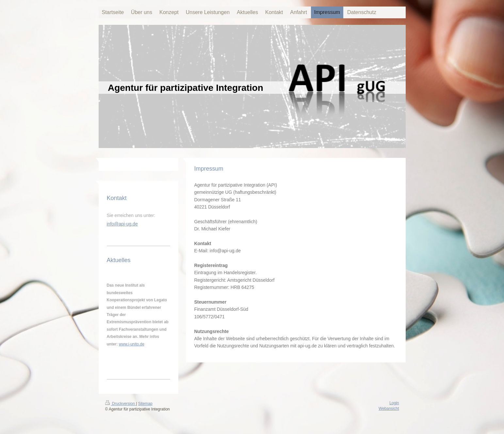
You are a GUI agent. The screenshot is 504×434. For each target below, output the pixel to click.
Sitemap (145, 404)
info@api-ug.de (122, 224)
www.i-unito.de (132, 344)
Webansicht (389, 409)
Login (394, 403)
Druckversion (121, 404)
